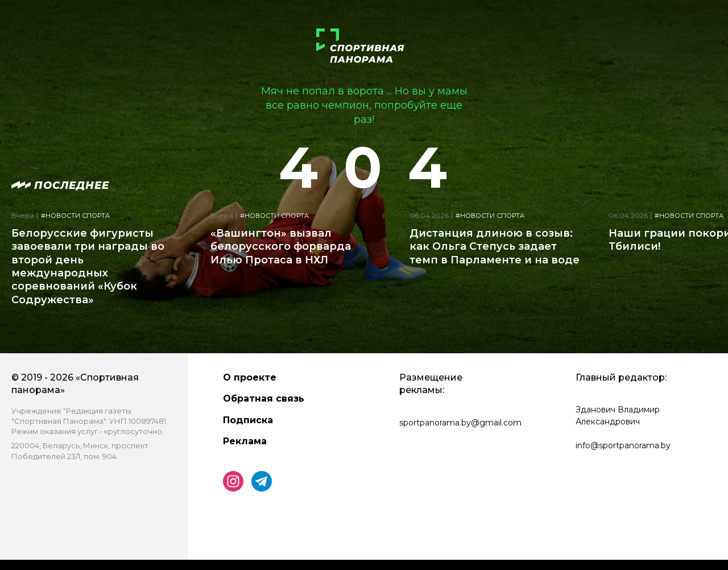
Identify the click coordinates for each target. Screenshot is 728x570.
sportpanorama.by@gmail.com (460, 423)
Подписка (248, 420)
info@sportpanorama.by (623, 445)
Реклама (245, 441)
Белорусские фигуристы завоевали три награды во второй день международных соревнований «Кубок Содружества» (88, 267)
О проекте (250, 377)
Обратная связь (264, 398)
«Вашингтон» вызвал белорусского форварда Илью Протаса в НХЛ (281, 247)
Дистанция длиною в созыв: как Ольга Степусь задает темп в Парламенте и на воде (495, 247)
